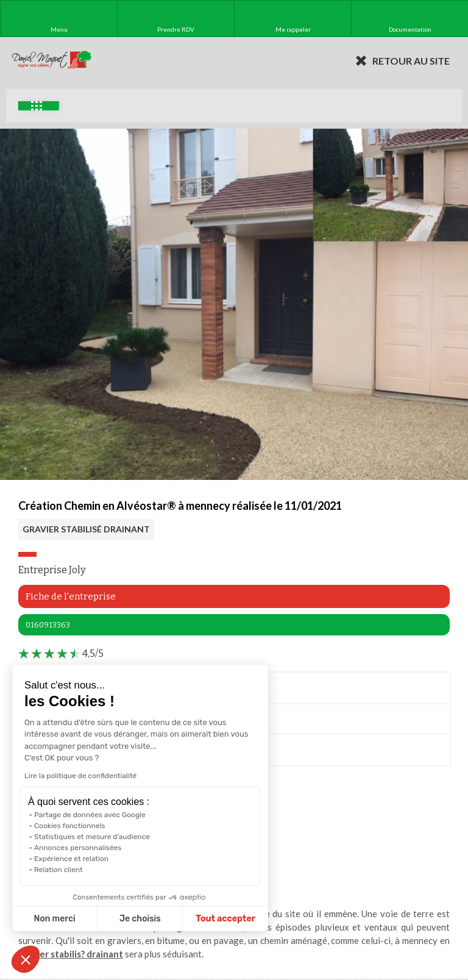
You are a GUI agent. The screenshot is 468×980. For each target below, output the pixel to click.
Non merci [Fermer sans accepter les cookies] (53, 919)
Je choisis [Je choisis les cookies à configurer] (139, 919)
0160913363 (48, 625)
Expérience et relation (70, 859)
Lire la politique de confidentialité (79, 776)
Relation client (57, 870)
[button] (26, 959)
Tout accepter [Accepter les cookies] (224, 919)
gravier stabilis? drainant (71, 954)
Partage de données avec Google (89, 815)
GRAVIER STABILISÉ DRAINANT (86, 529)
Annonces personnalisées (76, 848)
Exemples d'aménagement (37, 106)
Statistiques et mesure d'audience (91, 837)
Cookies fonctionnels (69, 826)
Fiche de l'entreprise (71, 596)
